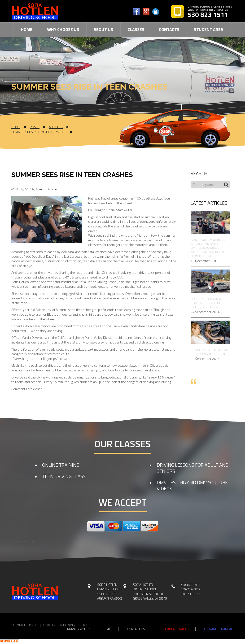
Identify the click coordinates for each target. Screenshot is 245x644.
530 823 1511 (208, 15)
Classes (136, 29)
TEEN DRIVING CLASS (64, 476)
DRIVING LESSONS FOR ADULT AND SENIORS (193, 468)
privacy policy (79, 629)
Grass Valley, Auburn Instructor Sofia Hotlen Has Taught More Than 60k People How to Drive (209, 248)
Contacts (169, 29)
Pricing (122, 44)
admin (40, 189)
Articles (56, 127)
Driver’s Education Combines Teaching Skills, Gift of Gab (206, 303)
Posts (35, 127)
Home (27, 29)
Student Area (209, 29)
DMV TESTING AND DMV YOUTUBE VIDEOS (192, 485)
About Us (103, 29)
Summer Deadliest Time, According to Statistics (210, 352)
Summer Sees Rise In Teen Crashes (39, 132)
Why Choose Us (63, 29)
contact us (136, 629)
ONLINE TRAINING (61, 465)
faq (109, 629)
